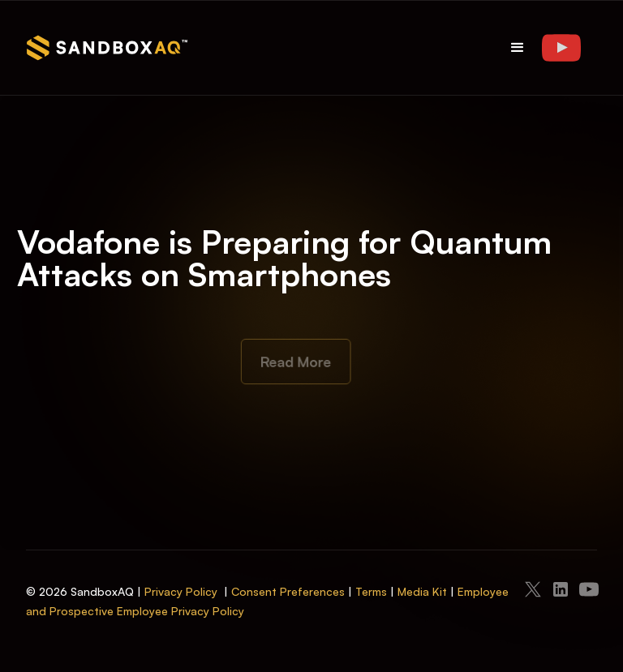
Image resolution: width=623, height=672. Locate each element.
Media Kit (422, 591)
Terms (371, 591)
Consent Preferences (288, 591)
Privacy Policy (181, 591)
